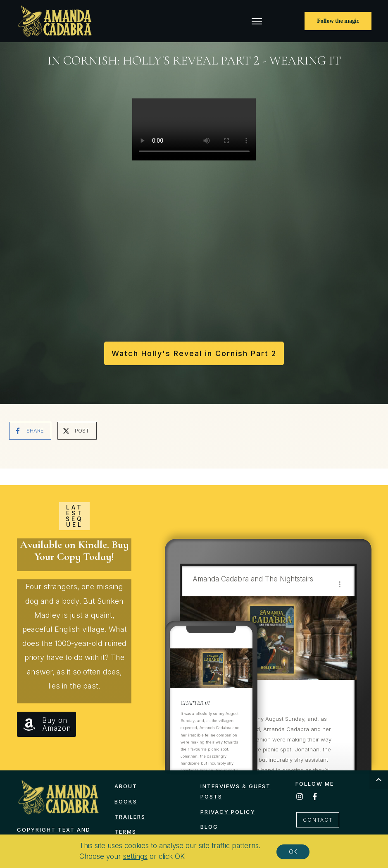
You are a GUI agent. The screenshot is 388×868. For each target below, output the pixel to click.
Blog (209, 827)
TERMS (125, 832)
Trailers (130, 817)
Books (126, 801)
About (126, 786)
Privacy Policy (228, 812)
